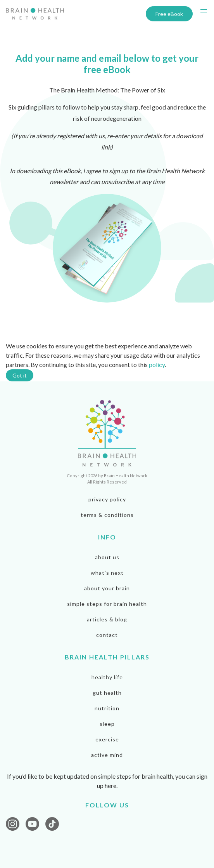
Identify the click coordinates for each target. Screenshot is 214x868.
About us (107, 557)
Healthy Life (107, 677)
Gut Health (107, 693)
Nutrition (107, 708)
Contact (107, 635)
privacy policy (107, 499)
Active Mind (107, 755)
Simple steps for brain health (107, 604)
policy (157, 364)
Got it (20, 375)
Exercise (107, 739)
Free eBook (169, 14)
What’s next (107, 573)
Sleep (107, 724)
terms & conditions (107, 515)
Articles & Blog (107, 619)
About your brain (107, 588)
